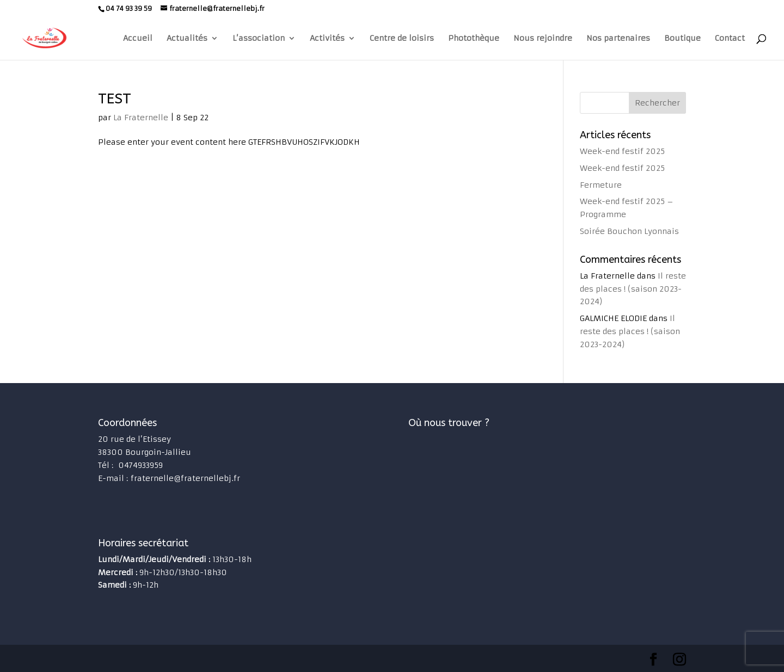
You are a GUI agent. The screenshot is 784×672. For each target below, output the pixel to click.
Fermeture (601, 185)
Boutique (682, 39)
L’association (259, 39)
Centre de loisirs (402, 39)
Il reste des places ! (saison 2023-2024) (633, 289)
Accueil (138, 39)
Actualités (187, 39)
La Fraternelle (141, 118)
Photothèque (474, 39)
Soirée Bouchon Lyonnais (629, 231)
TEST (115, 99)
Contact (730, 39)
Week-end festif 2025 (622, 151)
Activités (327, 39)
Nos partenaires (618, 39)
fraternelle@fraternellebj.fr (185, 478)
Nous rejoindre (543, 39)
